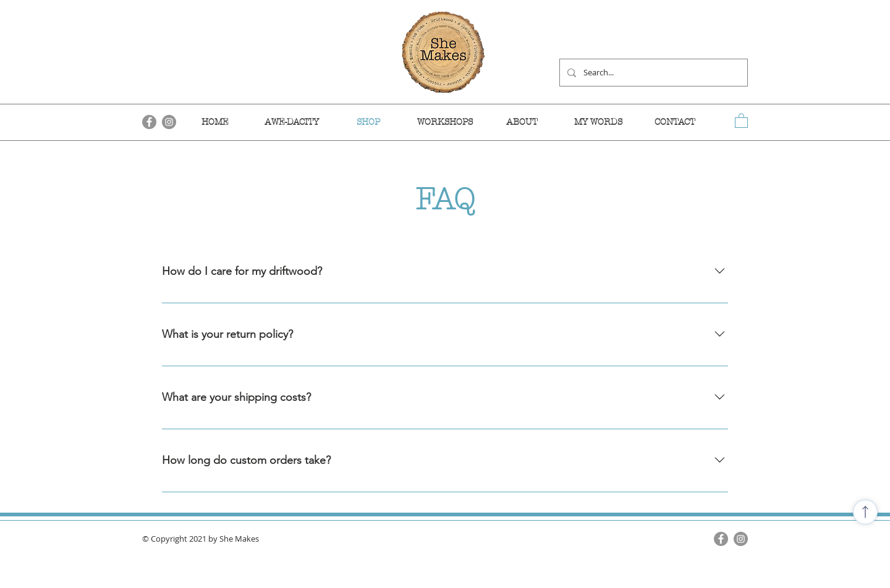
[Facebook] (721, 539)
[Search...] (652, 73)
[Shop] (865, 512)
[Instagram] (741, 539)
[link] (741, 120)
